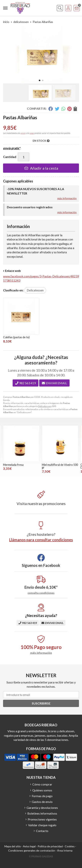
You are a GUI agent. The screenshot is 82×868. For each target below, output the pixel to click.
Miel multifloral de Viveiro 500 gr (60, 466)
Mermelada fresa (13, 465)
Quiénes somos (42, 790)
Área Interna (65, 850)
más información (67, 198)
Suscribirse (41, 703)
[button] (40, 80)
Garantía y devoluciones (42, 808)
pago (32, 133)
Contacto (42, 831)
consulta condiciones (41, 593)
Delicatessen (45, 406)
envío (23, 133)
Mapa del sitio (13, 846)
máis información (41, 653)
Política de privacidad (50, 846)
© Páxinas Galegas (41, 857)
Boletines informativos (42, 813)
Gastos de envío (42, 802)
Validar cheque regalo (42, 825)
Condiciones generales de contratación (32, 850)
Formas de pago (42, 796)
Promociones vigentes (42, 819)
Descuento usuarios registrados (30, 207)
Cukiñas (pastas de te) (16, 337)
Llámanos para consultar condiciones (41, 540)
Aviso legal (29, 846)
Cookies (70, 846)
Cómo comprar (42, 784)
